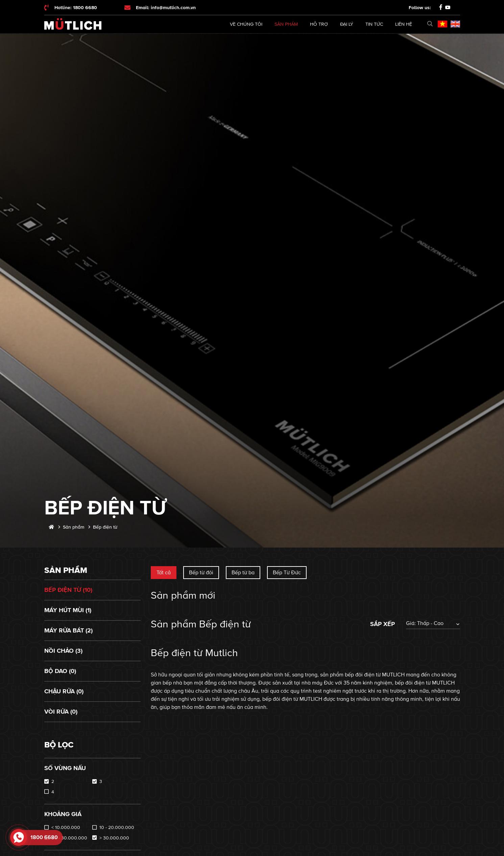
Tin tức (374, 24)
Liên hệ (404, 24)
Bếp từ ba (243, 573)
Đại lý (347, 24)
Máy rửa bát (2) (68, 630)
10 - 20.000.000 (117, 827)
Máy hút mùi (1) (68, 610)
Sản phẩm (286, 24)
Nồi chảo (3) (63, 651)
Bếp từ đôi (201, 573)
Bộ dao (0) (60, 671)
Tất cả (164, 573)
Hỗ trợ (319, 24)
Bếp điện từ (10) (68, 590)
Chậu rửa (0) (64, 691)
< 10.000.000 (66, 827)
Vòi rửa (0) (61, 712)
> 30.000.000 (114, 838)
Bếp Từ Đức (287, 573)
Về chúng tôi (246, 24)
